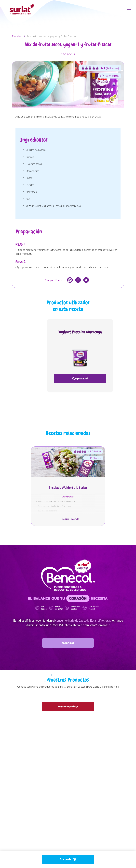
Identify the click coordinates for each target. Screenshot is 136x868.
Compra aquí (80, 378)
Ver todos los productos (68, 707)
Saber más (68, 643)
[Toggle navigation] (129, 8)
